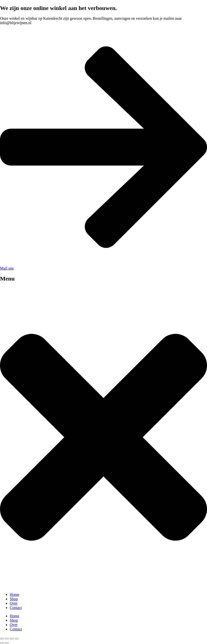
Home (14, 594)
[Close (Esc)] (17, 639)
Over (14, 603)
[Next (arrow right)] (7, 643)
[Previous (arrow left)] (2, 643)
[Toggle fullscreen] (7, 639)
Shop (14, 599)
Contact (16, 608)
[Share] (12, 639)
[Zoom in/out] (2, 639)
